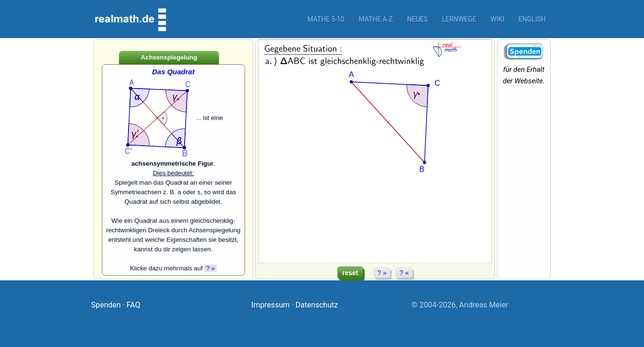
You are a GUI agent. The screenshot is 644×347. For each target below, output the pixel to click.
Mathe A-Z (376, 19)
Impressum (271, 305)
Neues (417, 19)
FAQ (134, 305)
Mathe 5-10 (326, 19)
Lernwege (459, 19)
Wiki (498, 19)
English (532, 19)
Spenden (106, 305)
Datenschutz (317, 305)
